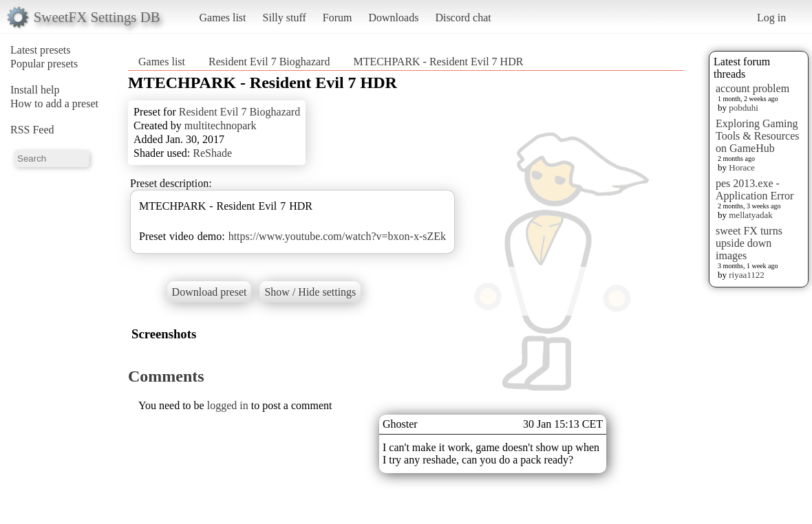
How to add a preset (54, 103)
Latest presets (41, 50)
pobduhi (744, 108)
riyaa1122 (747, 275)
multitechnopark (221, 125)
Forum (338, 18)
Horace (742, 167)
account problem (752, 88)
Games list (223, 18)
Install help (35, 90)
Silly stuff (285, 18)
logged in (228, 405)
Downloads (393, 18)
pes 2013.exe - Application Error (755, 189)
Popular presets (44, 64)
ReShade (212, 153)
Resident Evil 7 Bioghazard (269, 62)
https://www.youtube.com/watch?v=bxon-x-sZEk (337, 236)
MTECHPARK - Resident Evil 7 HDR (438, 62)
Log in (771, 18)
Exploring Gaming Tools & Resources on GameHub (758, 136)
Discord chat (463, 18)
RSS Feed (32, 130)
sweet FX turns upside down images (749, 243)
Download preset (210, 292)
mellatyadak (751, 215)
